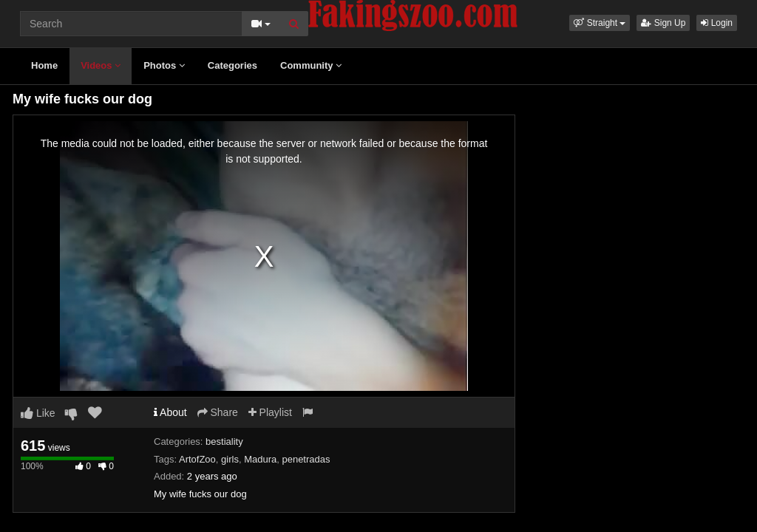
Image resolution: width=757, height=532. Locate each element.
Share (218, 412)
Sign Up (663, 23)
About (170, 412)
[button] (600, 23)
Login (717, 23)
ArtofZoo (197, 459)
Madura (260, 459)
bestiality (224, 441)
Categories (232, 65)
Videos (101, 65)
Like (38, 413)
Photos (164, 65)
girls (230, 459)
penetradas (306, 459)
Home (44, 65)
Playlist (270, 412)
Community (311, 65)
